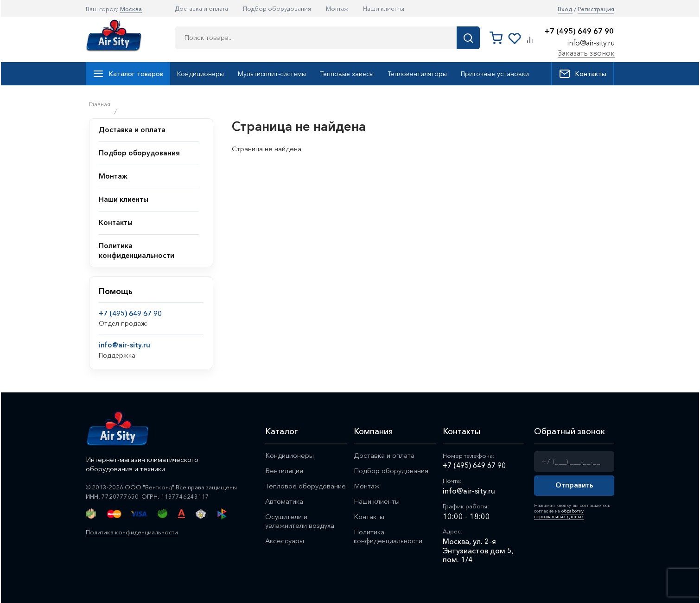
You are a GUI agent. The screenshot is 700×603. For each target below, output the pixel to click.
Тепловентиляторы (417, 74)
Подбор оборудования (277, 8)
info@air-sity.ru (591, 43)
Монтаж (337, 8)
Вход (565, 9)
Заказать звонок (586, 53)
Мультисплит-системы (272, 74)
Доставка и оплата (202, 8)
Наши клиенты (384, 8)
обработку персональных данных (559, 514)
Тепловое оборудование (305, 486)
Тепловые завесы (347, 74)
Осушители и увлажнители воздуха (300, 521)
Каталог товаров (128, 74)
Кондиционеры (200, 74)
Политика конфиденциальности (132, 532)
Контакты (583, 74)
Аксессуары (285, 541)
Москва (131, 9)
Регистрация (596, 9)
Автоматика (284, 501)
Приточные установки (495, 74)
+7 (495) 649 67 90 (579, 31)
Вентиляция (284, 471)
